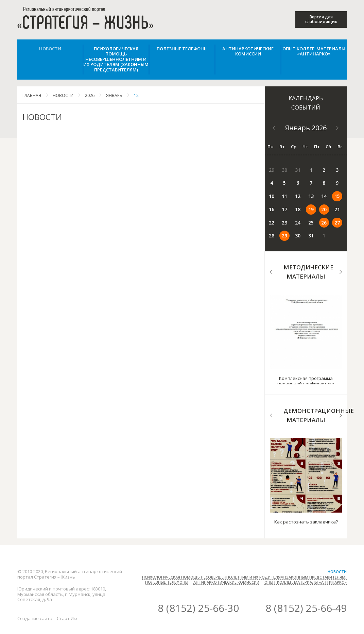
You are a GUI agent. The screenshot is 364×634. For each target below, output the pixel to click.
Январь (114, 95)
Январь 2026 (306, 128)
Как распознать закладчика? (306, 501)
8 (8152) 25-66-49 (306, 587)
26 (271, 215)
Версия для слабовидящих (321, 19)
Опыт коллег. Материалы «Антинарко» (314, 51)
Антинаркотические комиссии (248, 51)
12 (136, 95)
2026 (90, 95)
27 (282, 215)
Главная (32, 95)
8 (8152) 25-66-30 (198, 587)
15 (305, 192)
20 (282, 204)
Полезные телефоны (182, 49)
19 (271, 204)
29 (305, 215)
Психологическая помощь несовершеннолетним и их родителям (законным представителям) (116, 59)
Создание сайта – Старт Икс (48, 597)
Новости (50, 49)
